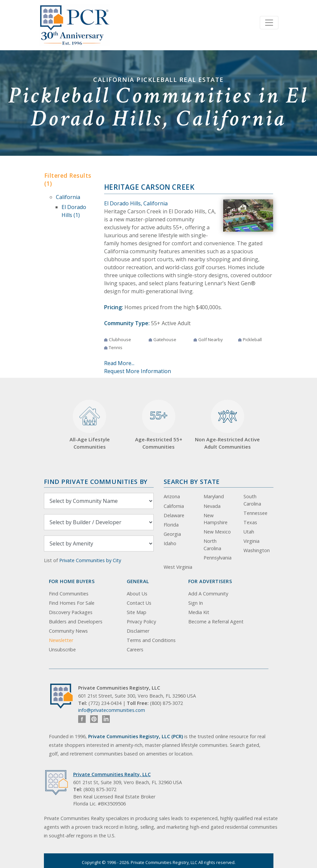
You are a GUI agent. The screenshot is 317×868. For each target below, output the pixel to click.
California (68, 197)
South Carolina (252, 500)
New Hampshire (216, 519)
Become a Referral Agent (216, 622)
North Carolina (212, 545)
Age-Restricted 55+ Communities (159, 425)
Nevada (212, 506)
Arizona (172, 496)
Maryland (214, 496)
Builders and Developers (76, 622)
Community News (68, 631)
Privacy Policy (141, 622)
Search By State (192, 481)
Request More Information (138, 371)
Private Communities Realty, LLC (112, 774)
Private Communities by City (90, 560)
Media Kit (199, 612)
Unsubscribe (62, 650)
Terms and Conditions (151, 640)
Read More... (119, 363)
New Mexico (217, 532)
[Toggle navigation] (269, 23)
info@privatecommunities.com (112, 710)
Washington (257, 550)
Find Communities (69, 594)
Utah (249, 532)
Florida (171, 525)
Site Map (137, 612)
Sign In (196, 603)
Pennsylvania (218, 558)
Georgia (172, 534)
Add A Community (208, 594)
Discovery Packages (71, 612)
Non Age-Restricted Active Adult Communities (227, 425)
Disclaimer (138, 631)
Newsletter (61, 640)
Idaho (170, 543)
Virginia (251, 541)
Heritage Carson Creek (149, 187)
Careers (135, 650)
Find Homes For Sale (72, 603)
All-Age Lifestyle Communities (90, 425)
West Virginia (178, 567)
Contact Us (139, 603)
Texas (250, 522)
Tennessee (255, 513)
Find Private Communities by (96, 481)
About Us (137, 594)
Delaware (174, 515)
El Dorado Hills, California (136, 203)
